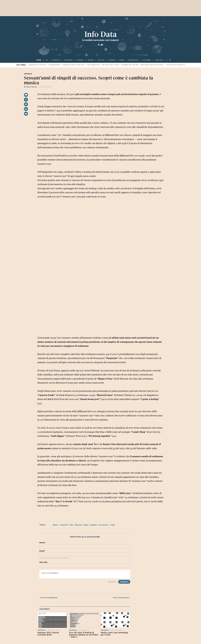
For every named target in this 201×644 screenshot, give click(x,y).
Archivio (159, 60)
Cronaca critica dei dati (74, 65)
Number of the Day (130, 65)
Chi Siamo (147, 60)
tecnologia (133, 60)
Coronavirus (54, 65)
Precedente (48, 598)
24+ (47, 60)
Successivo (122, 598)
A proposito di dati (37, 65)
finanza (80, 60)
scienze (112, 60)
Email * (42, 551)
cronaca (56, 60)
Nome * (43, 543)
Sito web (43, 562)
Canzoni (64, 525)
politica (101, 60)
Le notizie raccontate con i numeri (100, 40)
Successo (103, 525)
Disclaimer (112, 582)
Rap (86, 525)
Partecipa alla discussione (85, 537)
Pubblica (124, 582)
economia (69, 60)
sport (122, 60)
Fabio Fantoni (31, 87)
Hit (71, 525)
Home (39, 60)
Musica (78, 525)
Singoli (93, 525)
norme (91, 60)
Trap (113, 525)
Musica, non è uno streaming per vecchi (114, 634)
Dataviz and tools (110, 65)
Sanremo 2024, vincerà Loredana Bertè (48, 634)
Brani (55, 525)
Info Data (101, 34)
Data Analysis (93, 65)
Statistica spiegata (175, 65)
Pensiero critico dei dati (152, 65)
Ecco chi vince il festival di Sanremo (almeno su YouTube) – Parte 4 (83, 635)
